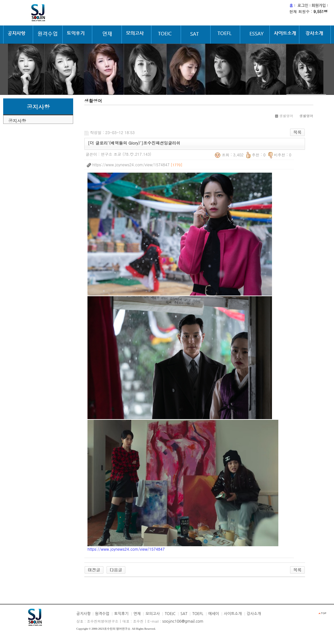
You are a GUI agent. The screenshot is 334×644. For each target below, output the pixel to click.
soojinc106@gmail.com (183, 621)
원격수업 (102, 614)
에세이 (214, 614)
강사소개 (254, 614)
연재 (137, 614)
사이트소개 (233, 614)
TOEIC (170, 614)
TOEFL (198, 614)
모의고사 (153, 614)
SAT (184, 614)
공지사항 (17, 121)
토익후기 (121, 614)
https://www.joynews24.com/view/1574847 (126, 549)
